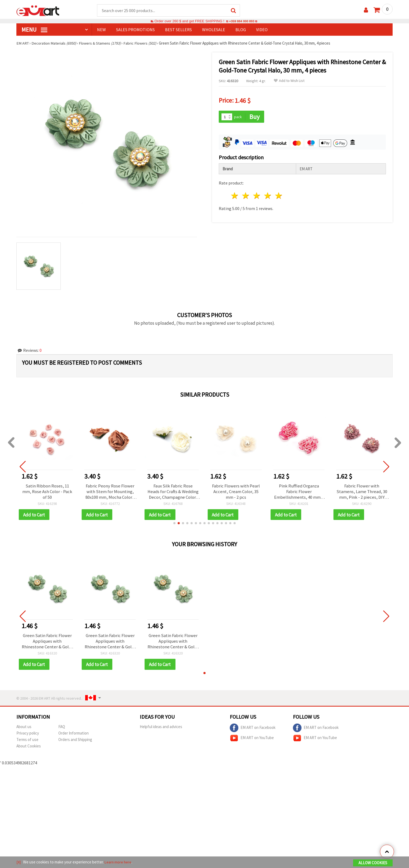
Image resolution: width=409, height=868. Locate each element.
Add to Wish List (289, 81)
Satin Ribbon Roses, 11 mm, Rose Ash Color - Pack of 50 (47, 492)
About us (24, 729)
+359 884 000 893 (242, 21)
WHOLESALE (214, 30)
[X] (19, 862)
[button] (174, 525)
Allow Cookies (373, 863)
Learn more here (119, 862)
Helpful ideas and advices (161, 729)
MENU (34, 30)
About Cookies (29, 749)
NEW (101, 30)
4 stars (268, 195)
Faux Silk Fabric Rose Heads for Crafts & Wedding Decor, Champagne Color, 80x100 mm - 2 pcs (173, 492)
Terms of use (27, 742)
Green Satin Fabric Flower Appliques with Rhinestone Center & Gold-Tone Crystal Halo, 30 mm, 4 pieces (47, 643)
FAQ (62, 729)
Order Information (73, 736)
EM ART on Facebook (253, 730)
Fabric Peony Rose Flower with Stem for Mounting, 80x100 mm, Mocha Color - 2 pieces (110, 492)
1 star (235, 195)
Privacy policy (28, 736)
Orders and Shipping (75, 742)
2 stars (246, 195)
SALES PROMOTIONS (135, 30)
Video (262, 30)
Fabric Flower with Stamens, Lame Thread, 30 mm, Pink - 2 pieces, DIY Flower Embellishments (362, 492)
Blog (241, 30)
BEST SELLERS (178, 30)
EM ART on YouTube (252, 741)
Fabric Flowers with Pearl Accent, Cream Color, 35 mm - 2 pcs (236, 492)
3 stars (257, 195)
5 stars (279, 195)
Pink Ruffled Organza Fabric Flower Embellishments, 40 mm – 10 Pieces (299, 492)
